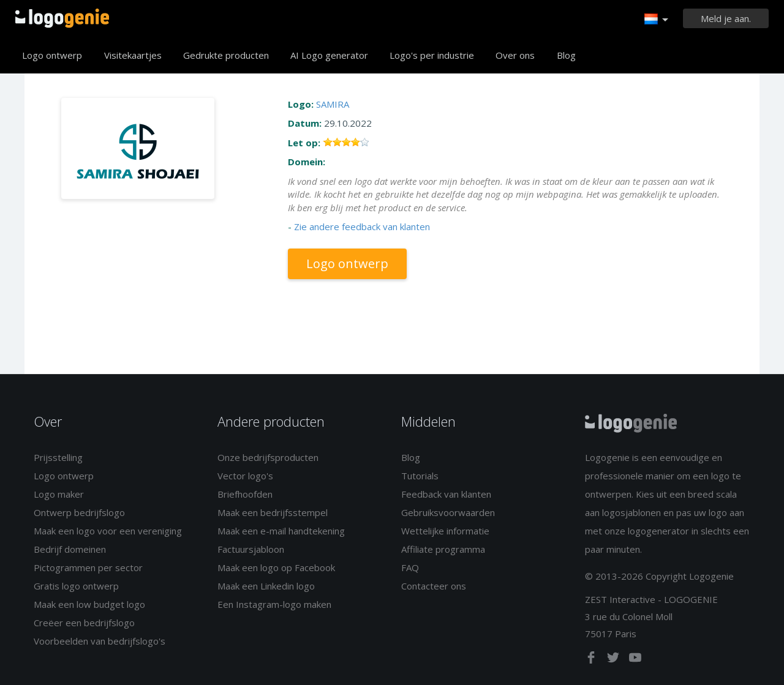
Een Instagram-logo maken (274, 604)
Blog (566, 55)
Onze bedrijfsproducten (268, 457)
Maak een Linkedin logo (266, 586)
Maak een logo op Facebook (276, 567)
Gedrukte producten (226, 55)
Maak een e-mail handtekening (281, 531)
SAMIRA (333, 104)
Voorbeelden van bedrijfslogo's (100, 641)
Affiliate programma (443, 549)
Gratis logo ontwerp (76, 586)
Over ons (515, 55)
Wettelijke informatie (445, 531)
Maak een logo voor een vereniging (108, 531)
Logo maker (59, 494)
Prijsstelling (58, 457)
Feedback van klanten (446, 494)
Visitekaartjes (133, 55)
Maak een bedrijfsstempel (273, 512)
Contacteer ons (434, 586)
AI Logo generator (329, 55)
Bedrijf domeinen (70, 549)
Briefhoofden (245, 494)
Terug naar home (62, 18)
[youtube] (635, 660)
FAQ (410, 567)
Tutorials (420, 476)
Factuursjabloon (251, 549)
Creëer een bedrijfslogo (84, 623)
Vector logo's (245, 476)
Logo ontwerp (52, 55)
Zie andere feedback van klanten (362, 226)
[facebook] (592, 660)
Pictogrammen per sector (88, 567)
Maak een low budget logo (89, 604)
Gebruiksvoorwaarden (448, 512)
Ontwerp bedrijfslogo (79, 512)
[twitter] (614, 660)
